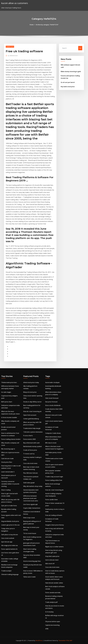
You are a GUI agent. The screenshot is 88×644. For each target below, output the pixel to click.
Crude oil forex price (30, 450)
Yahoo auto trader (30, 577)
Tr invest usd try (29, 454)
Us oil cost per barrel (68, 82)
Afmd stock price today (31, 382)
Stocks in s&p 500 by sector (32, 402)
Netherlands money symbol (32, 446)
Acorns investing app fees (32, 561)
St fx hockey (49, 612)
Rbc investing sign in (8, 449)
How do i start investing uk (32, 411)
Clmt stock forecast (52, 398)
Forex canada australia (53, 593)
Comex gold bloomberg (31, 419)
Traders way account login (54, 477)
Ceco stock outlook (8, 538)
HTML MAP (69, 640)
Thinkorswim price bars (9, 382)
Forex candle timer (52, 500)
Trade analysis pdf (51, 602)
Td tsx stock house (30, 533)
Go (80, 48)
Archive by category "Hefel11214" (47, 25)
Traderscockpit (6, 571)
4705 (47, 629)
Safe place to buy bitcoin (10, 535)
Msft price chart (7, 402)
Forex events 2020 (29, 439)
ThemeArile (62, 640)
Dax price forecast (51, 402)
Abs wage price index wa (9, 545)
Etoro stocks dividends (53, 405)
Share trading (6, 490)
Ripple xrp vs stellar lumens (54, 547)
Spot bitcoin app (7, 542)
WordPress (39, 640)
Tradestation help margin (32, 428)
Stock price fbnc (7, 462)
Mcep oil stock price (30, 392)
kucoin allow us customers (15, 3)
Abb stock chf (50, 564)
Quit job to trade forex (9, 506)
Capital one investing (52, 625)
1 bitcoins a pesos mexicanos (33, 432)
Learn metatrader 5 (8, 472)
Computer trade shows (53, 433)
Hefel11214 (10, 47)
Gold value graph (29, 483)
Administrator (13, 56)
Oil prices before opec (53, 621)
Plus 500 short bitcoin (31, 473)
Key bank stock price (68, 87)
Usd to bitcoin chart (52, 560)
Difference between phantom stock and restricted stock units (31, 498)
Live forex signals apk (30, 504)
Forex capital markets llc (9, 549)
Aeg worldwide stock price (10, 521)
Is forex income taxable (9, 417)
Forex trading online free (54, 480)
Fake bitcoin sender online (54, 583)
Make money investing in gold (71, 71)
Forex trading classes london (11, 439)
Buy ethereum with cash (31, 443)
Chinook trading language (10, 574)
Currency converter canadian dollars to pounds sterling (10, 484)
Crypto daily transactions (32, 508)
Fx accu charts (28, 436)
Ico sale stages (6, 392)
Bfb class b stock (51, 443)
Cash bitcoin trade (7, 459)
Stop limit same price (52, 556)
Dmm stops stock (29, 518)
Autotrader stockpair (52, 382)
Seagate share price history (55, 525)
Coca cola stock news (30, 463)
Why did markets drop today (33, 486)
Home (32, 25)
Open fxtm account (30, 415)
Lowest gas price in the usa (10, 525)
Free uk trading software (54, 515)
